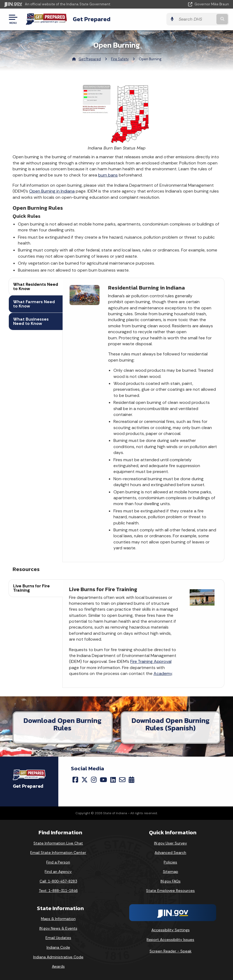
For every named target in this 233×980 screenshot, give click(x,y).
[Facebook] (75, 780)
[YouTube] (103, 780)
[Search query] (196, 19)
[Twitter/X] (85, 780)
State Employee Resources (170, 891)
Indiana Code (58, 947)
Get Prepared (92, 19)
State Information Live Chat (58, 843)
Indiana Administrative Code (58, 957)
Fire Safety (120, 59)
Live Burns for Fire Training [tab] (31, 588)
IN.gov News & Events (58, 928)
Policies (170, 862)
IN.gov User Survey (171, 843)
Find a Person (58, 862)
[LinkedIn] (113, 780)
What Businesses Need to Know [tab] (31, 321)
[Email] (122, 780)
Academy (163, 673)
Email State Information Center (58, 853)
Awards (58, 966)
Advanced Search (170, 853)
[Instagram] (94, 780)
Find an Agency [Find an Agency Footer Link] (58, 872)
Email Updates (58, 938)
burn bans (108, 175)
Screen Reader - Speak (171, 951)
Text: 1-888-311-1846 (58, 891)
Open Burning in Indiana (52, 191)
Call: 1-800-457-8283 (58, 881)
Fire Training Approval (151, 661)
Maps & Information (58, 919)
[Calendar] (131, 780)
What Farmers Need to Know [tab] (34, 304)
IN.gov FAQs (171, 881)
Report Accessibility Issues (170, 940)
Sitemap (171, 872)
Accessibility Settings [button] (171, 930)
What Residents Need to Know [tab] (36, 286)
